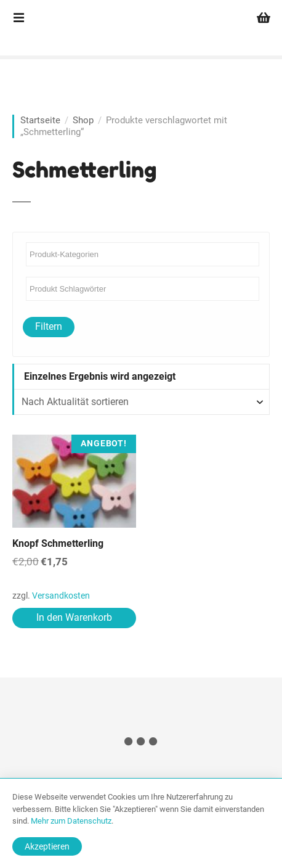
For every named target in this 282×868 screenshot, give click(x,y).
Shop (83, 120)
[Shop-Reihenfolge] (141, 402)
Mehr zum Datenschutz (71, 821)
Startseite (40, 120)
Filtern (49, 326)
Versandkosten (61, 596)
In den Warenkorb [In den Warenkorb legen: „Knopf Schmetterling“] (74, 617)
